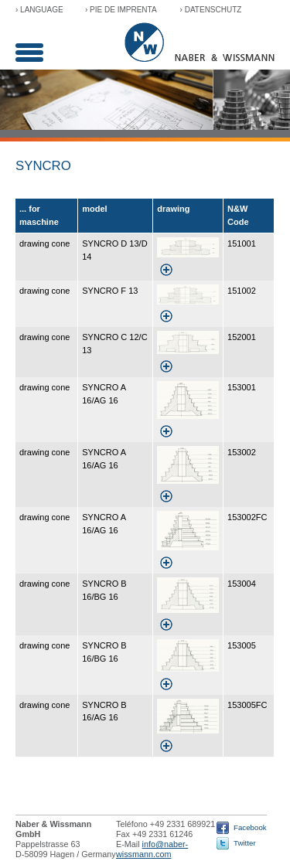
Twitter (245, 843)
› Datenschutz (211, 10)
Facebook (250, 827)
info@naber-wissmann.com (152, 849)
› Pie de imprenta (121, 10)
